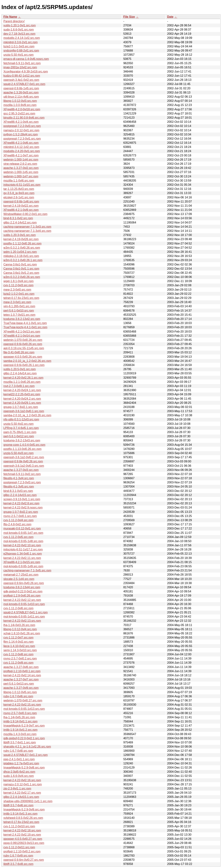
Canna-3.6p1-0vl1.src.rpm (20, 264)
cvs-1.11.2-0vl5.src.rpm (18, 537)
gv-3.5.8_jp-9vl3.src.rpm (19, 193)
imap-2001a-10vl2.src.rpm (20, 67)
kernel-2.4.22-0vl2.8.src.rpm (21, 503)
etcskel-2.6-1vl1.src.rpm (19, 197)
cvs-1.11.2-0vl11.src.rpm (19, 847)
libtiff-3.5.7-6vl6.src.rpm (18, 805)
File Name (10, 17)
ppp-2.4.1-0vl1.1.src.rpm (19, 759)
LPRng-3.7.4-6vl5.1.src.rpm (21, 428)
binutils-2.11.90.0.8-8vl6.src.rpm (24, 118)
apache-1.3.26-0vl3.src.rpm (21, 92)
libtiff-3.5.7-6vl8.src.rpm (18, 864)
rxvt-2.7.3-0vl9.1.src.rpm (19, 386)
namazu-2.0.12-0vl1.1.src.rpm (23, 784)
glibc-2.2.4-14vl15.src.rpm (20, 495)
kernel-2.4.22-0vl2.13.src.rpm (22, 621)
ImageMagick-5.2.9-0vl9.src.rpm (24, 810)
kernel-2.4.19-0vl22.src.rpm (21, 206)
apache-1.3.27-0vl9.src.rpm (21, 688)
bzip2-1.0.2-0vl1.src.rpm (19, 294)
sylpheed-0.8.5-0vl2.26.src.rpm (23, 818)
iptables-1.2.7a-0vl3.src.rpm (21, 763)
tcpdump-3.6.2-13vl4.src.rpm (22, 587)
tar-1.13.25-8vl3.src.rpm (19, 189)
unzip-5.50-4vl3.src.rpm (18, 453)
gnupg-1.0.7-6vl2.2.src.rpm (21, 512)
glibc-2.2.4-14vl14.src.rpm (20, 373)
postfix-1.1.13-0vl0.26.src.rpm (22, 449)
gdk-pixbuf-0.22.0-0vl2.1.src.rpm (24, 738)
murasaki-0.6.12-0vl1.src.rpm (22, 528)
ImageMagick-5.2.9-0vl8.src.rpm (24, 768)
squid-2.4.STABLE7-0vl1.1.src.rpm (26, 612)
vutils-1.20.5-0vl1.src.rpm (20, 369)
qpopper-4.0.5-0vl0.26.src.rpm (23, 357)
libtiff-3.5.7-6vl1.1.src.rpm (20, 742)
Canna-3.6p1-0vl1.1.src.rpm (21, 269)
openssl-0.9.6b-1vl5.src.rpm (21, 88)
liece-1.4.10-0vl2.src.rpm (19, 646)
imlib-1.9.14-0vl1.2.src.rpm (20, 730)
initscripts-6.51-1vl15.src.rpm (22, 185)
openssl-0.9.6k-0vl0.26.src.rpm (23, 461)
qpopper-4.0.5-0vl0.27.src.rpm (23, 839)
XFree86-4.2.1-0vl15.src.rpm (22, 562)
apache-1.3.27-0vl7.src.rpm (21, 679)
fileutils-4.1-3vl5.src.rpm (19, 487)
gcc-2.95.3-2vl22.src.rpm (19, 113)
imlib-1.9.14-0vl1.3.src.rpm (20, 814)
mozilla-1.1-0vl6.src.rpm (19, 181)
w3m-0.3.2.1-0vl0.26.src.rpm (22, 248)
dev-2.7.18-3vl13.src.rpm (19, 34)
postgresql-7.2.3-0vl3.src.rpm (22, 482)
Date (170, 17)
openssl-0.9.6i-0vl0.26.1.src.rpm (24, 365)
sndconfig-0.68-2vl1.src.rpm (21, 51)
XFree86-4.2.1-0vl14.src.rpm (22, 336)
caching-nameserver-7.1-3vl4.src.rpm (27, 231)
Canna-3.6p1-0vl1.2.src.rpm (21, 273)
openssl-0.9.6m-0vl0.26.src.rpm (24, 583)
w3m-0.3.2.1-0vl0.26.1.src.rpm (23, 260)
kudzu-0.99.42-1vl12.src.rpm (22, 76)
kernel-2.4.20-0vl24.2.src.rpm (22, 399)
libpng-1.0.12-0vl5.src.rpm (20, 692)
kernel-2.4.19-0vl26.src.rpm (21, 239)
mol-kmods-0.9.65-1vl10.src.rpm (24, 604)
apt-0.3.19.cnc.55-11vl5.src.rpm (24, 348)
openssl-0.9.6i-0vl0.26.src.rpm (23, 344)
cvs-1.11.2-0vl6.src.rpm (18, 608)
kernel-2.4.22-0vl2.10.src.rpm (22, 545)
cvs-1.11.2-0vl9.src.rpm (18, 663)
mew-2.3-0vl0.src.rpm (17, 290)
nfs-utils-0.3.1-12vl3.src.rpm (21, 419)
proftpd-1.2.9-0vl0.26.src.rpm (22, 596)
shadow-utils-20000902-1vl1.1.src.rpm (28, 801)
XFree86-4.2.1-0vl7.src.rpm (21, 155)
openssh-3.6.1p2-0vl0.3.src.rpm (24, 466)
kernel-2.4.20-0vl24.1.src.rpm (22, 390)
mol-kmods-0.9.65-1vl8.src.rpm (23, 541)
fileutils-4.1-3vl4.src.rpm (19, 478)
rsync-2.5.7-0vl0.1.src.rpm (20, 516)
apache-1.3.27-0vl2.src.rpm (21, 168)
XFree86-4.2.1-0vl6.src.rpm (21, 143)
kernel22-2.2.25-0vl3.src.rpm (22, 394)
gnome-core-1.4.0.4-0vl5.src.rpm (24, 445)
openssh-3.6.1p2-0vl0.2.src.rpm (24, 457)
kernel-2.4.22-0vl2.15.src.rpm (22, 705)
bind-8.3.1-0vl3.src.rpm (18, 491)
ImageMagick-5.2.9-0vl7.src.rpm (24, 726)
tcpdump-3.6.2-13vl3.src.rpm (22, 440)
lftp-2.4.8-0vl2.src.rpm (17, 524)
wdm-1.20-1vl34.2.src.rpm (20, 252)
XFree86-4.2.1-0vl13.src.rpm (22, 332)
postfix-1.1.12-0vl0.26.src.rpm (22, 243)
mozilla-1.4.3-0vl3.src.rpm (20, 734)
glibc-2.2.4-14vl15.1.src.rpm (21, 797)
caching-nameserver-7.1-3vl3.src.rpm (27, 227)
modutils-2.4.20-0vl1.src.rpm (22, 151)
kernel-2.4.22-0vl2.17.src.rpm (22, 793)
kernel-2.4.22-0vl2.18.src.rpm (22, 830)
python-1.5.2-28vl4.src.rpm (21, 134)
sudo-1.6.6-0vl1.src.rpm (19, 30)
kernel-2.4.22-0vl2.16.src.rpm (22, 780)
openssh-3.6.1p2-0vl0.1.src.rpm (24, 411)
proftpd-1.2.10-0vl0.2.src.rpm (22, 851)
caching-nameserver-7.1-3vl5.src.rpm (27, 570)
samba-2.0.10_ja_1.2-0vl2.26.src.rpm (27, 361)
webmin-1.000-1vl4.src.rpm (21, 160)
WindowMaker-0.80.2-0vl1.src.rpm (25, 214)
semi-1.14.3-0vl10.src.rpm (20, 650)
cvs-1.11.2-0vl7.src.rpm (18, 638)
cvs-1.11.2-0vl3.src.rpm (18, 285)
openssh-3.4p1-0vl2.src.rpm (21, 80)
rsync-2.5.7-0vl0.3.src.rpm (20, 713)
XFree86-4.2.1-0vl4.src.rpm (21, 122)
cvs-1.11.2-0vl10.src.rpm (19, 826)
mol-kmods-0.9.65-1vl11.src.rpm (24, 617)
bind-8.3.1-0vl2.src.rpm (18, 218)
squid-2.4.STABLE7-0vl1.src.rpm (24, 84)
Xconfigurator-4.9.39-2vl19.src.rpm (26, 72)
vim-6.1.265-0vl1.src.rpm (19, 306)
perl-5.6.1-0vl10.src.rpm (19, 311)
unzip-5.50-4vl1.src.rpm (18, 55)
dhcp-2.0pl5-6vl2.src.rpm (19, 772)
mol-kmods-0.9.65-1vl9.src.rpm (23, 566)
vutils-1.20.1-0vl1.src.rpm (20, 25)
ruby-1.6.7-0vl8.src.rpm (18, 751)
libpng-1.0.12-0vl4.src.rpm (20, 629)
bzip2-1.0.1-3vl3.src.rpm (19, 46)
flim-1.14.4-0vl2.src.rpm (18, 642)
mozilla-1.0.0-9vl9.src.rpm (20, 105)
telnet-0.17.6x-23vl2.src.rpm (21, 822)
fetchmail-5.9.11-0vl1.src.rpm (22, 63)
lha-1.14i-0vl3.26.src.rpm (19, 625)
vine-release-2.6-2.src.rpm (20, 164)
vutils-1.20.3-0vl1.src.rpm (20, 235)
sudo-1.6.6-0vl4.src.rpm (19, 776)
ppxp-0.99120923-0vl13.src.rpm (24, 843)
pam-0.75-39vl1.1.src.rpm (20, 432)
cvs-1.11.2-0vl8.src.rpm (18, 654)
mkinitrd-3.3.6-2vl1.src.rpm (20, 42)
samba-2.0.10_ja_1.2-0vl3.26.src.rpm (27, 415)
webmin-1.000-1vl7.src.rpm (21, 176)
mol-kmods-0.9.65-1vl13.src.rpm (24, 709)
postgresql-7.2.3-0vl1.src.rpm (22, 139)
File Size (129, 17)
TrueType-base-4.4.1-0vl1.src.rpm (25, 323)
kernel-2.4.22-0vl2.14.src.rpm (22, 675)
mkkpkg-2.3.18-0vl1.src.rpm (21, 256)
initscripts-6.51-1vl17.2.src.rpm (23, 549)
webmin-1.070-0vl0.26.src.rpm (23, 340)
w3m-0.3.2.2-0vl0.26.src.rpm (22, 277)
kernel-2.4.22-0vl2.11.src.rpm (22, 558)
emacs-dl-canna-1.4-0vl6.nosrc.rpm (26, 59)
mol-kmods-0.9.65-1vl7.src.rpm (23, 533)
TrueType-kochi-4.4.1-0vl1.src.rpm (25, 327)
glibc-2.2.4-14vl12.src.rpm (20, 223)
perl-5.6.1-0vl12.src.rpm (19, 436)
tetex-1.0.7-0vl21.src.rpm (19, 315)
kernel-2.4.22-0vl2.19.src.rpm (22, 835)
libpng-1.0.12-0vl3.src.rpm (20, 101)
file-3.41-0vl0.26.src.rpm (19, 352)
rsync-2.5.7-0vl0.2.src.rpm (20, 659)
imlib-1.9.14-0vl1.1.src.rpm (20, 721)
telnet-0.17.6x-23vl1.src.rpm (21, 298)
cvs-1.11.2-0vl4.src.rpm (18, 520)
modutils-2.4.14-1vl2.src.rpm (22, 38)
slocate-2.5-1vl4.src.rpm (19, 579)
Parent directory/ (14, 21)
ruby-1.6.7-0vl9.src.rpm (18, 856)
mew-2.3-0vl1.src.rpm (17, 302)
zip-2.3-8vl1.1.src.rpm (17, 789)
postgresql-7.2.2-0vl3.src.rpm (22, 126)
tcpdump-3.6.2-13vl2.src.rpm (22, 319)
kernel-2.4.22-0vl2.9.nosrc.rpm (23, 508)
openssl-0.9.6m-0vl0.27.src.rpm (24, 860)
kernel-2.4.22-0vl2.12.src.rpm (22, 600)
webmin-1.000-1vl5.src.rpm (21, 172)
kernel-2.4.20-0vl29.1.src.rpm (22, 403)
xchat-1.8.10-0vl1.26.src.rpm (22, 633)
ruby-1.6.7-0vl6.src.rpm (18, 696)
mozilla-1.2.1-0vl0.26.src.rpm (22, 382)
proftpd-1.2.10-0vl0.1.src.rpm (22, 671)
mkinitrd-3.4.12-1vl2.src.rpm (21, 147)
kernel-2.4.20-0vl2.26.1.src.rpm (23, 378)
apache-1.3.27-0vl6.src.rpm (21, 667)
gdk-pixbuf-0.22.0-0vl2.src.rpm (23, 591)
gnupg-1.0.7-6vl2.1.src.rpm (21, 407)
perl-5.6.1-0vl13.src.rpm (19, 684)
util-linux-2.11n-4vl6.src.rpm (21, 97)
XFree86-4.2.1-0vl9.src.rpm (21, 210)
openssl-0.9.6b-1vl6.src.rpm (21, 202)
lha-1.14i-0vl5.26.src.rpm (19, 717)
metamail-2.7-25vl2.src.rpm (21, 575)
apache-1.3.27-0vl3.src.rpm (21, 470)
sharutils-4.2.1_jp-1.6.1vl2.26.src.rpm (27, 747)
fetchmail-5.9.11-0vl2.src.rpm (22, 474)
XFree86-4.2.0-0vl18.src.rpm (22, 109)
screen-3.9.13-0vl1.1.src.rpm (22, 499)
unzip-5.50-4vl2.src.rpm (18, 424)
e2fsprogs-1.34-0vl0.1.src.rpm (23, 554)
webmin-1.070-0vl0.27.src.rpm (23, 700)
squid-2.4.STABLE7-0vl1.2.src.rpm (26, 755)
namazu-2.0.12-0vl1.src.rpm (21, 130)
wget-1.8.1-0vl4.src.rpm (18, 281)
